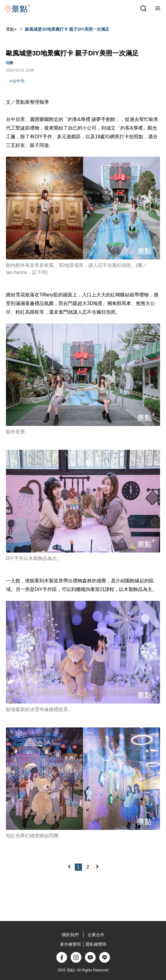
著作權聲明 (70, 944)
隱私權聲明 (96, 944)
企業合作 (96, 935)
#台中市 (17, 81)
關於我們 (70, 935)
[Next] (97, 867)
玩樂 (10, 63)
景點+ (11, 29)
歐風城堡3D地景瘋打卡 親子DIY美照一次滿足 (67, 29)
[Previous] (69, 867)
